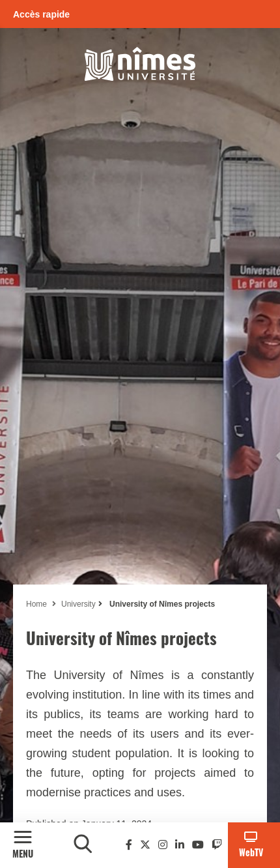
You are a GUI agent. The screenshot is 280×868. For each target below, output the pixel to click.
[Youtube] (198, 845)
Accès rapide (41, 14)
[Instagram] (163, 845)
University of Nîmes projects (161, 604)
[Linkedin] (180, 845)
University (78, 604)
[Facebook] (129, 845)
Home (36, 604)
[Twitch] (217, 845)
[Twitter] (145, 845)
